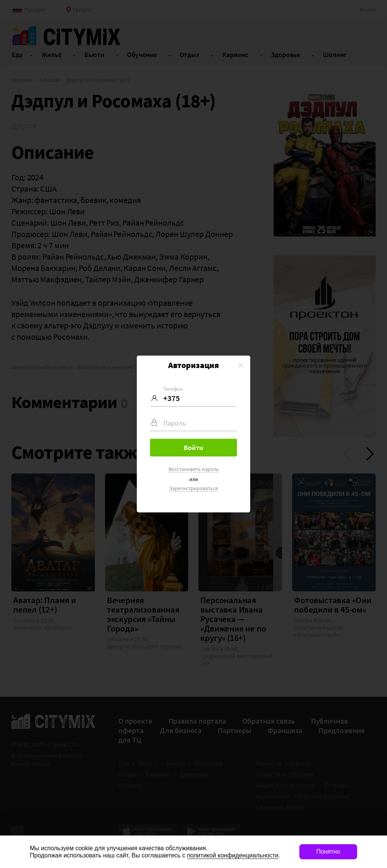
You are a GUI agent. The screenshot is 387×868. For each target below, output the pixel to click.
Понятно (328, 852)
